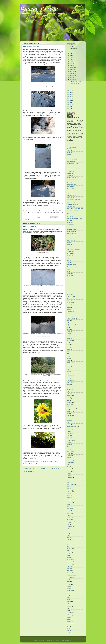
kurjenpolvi (69, 437)
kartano (68, 384)
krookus (69, 428)
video (68, 619)
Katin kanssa (70, 175)
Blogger (70, 640)
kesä (68, 401)
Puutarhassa (70, 228)
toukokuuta (72, 76)
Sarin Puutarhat (70, 251)
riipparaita (69, 539)
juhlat (68, 379)
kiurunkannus (70, 415)
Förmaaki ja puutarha (72, 158)
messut (68, 497)
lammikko (69, 455)
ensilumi (69, 339)
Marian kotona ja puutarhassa (74, 199)
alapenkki (69, 304)
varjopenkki (69, 616)
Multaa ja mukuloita (71, 203)
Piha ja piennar (70, 215)
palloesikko (69, 514)
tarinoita (69, 594)
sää (68, 579)
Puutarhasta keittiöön (72, 230)
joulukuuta (72, 64)
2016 (70, 100)
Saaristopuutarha (71, 246)
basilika (68, 320)
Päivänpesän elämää (72, 233)
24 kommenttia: (45, 462)
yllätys (68, 627)
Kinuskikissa (70, 181)
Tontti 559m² (70, 262)
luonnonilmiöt (70, 477)
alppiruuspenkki (70, 306)
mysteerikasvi (70, 508)
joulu (68, 373)
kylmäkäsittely (70, 441)
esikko (68, 342)
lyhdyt (68, 481)
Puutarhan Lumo (71, 226)
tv (67, 609)
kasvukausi (69, 390)
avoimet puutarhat (71, 319)
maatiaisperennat (71, 485)
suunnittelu (69, 567)
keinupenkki (69, 399)
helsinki (68, 357)
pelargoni (69, 516)
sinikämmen (69, 559)
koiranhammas (70, 419)
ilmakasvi (69, 366)
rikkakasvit (69, 541)
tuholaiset (69, 601)
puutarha (69, 536)
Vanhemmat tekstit (57, 468)
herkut (68, 359)
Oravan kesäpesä (71, 206)
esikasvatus (69, 340)
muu (68, 506)
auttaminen (69, 317)
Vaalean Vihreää (39, 9)
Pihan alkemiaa (70, 217)
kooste (68, 423)
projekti (68, 528)
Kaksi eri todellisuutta (30, 226)
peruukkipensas (70, 521)
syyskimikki (69, 570)
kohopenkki (69, 417)
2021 (70, 90)
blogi (68, 322)
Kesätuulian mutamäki (72, 179)
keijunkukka (69, 395)
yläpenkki (69, 630)
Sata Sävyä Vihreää (71, 253)
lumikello (69, 472)
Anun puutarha (70, 152)
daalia (68, 326)
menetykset (69, 495)
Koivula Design (70, 186)
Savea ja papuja (70, 255)
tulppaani (69, 603)
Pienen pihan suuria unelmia (73, 210)
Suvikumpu (69, 259)
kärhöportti (69, 448)
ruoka (68, 545)
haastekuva (69, 350)
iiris (67, 364)
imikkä (68, 368)
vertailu (68, 618)
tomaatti (69, 598)
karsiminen (69, 382)
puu (68, 534)
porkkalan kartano (71, 526)
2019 (70, 94)
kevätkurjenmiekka (71, 408)
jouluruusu (69, 377)
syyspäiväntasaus (71, 576)
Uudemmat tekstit (29, 468)
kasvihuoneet (70, 386)
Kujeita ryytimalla (71, 188)
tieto (68, 596)
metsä (68, 499)
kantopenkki (69, 381)
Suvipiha (69, 261)
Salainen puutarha (71, 248)
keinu (68, 397)
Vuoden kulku (70, 275)
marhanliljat (69, 490)
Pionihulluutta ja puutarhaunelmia (74, 219)
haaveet (69, 351)
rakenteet (69, 537)
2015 (70, 102)
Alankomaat (69, 302)
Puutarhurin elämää (71, 231)
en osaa (69, 337)
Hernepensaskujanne (72, 161)
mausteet (69, 494)
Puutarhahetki (70, 222)
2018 (70, 96)
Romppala (69, 242)
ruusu (68, 550)
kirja (68, 410)
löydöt (68, 483)
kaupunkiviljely (70, 393)
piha (68, 523)
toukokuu (69, 599)
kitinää (68, 413)
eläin (68, 335)
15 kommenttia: (45, 217)
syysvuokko (69, 578)
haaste (68, 346)
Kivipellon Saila (70, 183)
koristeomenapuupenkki (72, 426)
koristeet (69, 424)
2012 (70, 108)
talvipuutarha (70, 590)
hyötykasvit (69, 362)
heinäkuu (69, 355)
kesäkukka (69, 402)
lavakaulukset (70, 461)
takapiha (69, 585)
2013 (70, 106)
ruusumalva (69, 552)
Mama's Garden (70, 197)
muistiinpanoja (70, 501)
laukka (68, 459)
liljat (68, 466)
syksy (30, 464)
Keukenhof (69, 404)
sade (68, 554)
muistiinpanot (70, 503)
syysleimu (69, 572)
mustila (68, 505)
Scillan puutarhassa (71, 257)
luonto (68, 479)
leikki (68, 464)
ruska (68, 547)
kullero (68, 432)
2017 (70, 98)
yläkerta (69, 629)
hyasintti (69, 361)
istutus (68, 371)
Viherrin (68, 270)
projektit (69, 530)
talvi (29, 219)
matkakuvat (69, 492)
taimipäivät (69, 583)
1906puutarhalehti (71, 297)
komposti (69, 421)
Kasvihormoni (70, 174)
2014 (70, 104)
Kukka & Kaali (70, 190)
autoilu (68, 315)
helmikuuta (72, 86)
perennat (69, 517)
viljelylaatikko (70, 623)
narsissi (68, 510)
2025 (70, 56)
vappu (68, 614)
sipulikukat (69, 565)
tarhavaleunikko (70, 592)
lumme (68, 475)
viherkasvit (69, 621)
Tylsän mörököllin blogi (72, 266)
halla (68, 353)
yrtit (68, 632)
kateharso (69, 392)
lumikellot (69, 474)
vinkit (68, 625)
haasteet (69, 348)
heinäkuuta (72, 72)
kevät (68, 406)
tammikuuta (72, 88)
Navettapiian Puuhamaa (72, 205)
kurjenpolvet (70, 435)
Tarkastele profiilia (71, 144)
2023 (70, 60)
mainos (68, 488)
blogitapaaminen (71, 324)
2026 (70, 54)
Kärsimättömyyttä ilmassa (31, 46)
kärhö (68, 446)
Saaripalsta (69, 244)
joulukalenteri (70, 375)
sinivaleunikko (70, 561)
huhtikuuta (72, 78)
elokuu (68, 333)
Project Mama (70, 220)
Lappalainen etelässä (72, 196)
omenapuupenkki (71, 512)
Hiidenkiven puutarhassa (72, 163)
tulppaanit (69, 605)
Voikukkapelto (70, 273)
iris (67, 370)
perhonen (69, 519)
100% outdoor (70, 151)
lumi (68, 470)
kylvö (68, 443)
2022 (70, 62)
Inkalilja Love (70, 167)
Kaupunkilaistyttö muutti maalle (74, 177)
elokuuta (72, 70)
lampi (68, 457)
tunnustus (69, 607)
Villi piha (69, 272)
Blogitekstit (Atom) (30, 471)
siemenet (69, 557)
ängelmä (69, 634)
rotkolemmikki (70, 543)
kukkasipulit (69, 430)
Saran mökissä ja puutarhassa (74, 250)
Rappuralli (69, 239)
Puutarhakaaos (70, 224)
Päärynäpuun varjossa (72, 235)
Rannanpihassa (70, 237)
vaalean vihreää (79, 114)
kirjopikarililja (70, 412)
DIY (68, 328)
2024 (70, 58)
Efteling (68, 330)
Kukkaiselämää (70, 192)
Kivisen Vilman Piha (71, 185)
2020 (70, 92)
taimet (33, 464)
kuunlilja (69, 439)
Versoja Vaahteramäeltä (72, 268)
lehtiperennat (70, 463)
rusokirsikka (69, 548)
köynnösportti (70, 452)
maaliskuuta (72, 80)
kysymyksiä (69, 444)
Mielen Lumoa (70, 201)
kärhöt (68, 450)
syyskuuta (72, 68)
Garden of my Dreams (72, 160)
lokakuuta (72, 66)
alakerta (69, 300)
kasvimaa (69, 388)
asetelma (69, 309)
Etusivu (43, 468)
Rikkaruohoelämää (71, 241)
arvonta (68, 308)
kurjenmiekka (70, 433)
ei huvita (69, 331)
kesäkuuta (72, 74)
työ (67, 610)
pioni (68, 525)
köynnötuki (69, 454)
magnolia (69, 486)
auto (68, 313)
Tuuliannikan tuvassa (72, 264)
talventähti (69, 587)
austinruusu (69, 311)
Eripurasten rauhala (71, 156)
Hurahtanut (69, 165)
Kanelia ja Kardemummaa (73, 172)
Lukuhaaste (69, 468)
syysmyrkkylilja (70, 574)
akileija (68, 298)
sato (68, 556)
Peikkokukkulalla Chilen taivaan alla (75, 208)
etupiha (68, 344)
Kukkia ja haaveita (71, 194)
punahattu (69, 532)
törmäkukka (69, 612)
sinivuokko (69, 563)
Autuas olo (69, 154)
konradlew (58, 640)
